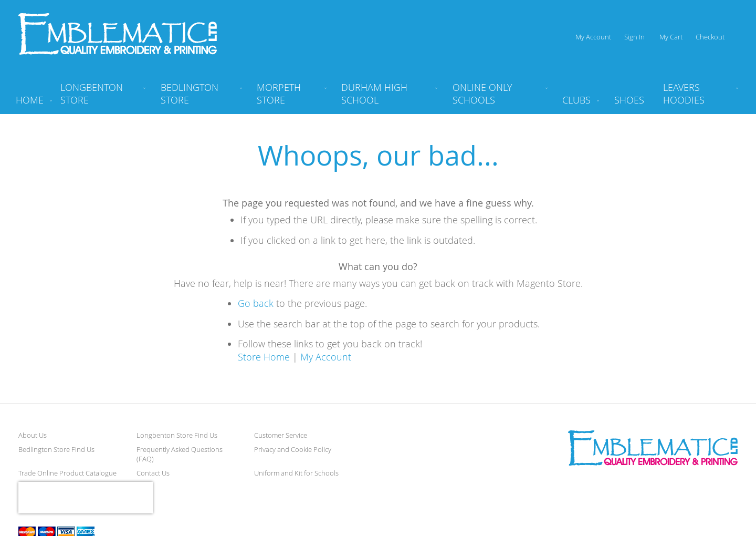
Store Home (264, 357)
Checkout (710, 37)
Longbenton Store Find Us (177, 435)
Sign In (634, 37)
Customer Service (281, 435)
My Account (593, 37)
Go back (256, 303)
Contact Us (153, 473)
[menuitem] (101, 98)
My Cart (671, 37)
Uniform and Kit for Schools (296, 473)
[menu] (378, 98)
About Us (33, 435)
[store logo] (118, 34)
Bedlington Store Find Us (56, 449)
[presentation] (86, 498)
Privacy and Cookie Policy (293, 449)
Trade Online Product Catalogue (67, 473)
